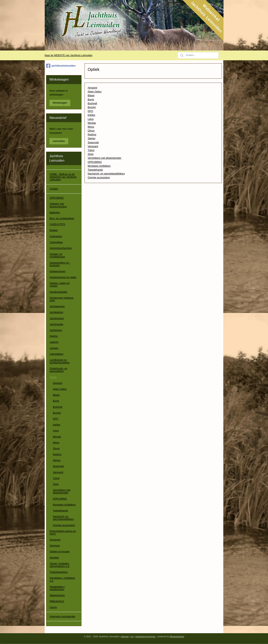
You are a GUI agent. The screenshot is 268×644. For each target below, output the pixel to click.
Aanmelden (59, 141)
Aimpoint (93, 88)
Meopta (92, 123)
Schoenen (55, 540)
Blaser (91, 95)
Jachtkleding (56, 312)
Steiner (92, 138)
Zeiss (91, 154)
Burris (91, 100)
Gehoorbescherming (61, 248)
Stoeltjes (54, 558)
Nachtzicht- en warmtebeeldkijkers (106, 174)
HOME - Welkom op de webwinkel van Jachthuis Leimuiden (63, 177)
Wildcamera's (57, 601)
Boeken (54, 230)
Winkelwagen (60, 103)
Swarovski (93, 143)
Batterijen (55, 213)
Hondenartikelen (58, 292)
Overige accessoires (99, 178)
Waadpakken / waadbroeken (57, 588)
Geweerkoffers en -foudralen (60, 264)
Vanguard (93, 146)
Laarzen (54, 342)
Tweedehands (95, 170)
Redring (92, 135)
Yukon (91, 150)
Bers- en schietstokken (62, 218)
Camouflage (56, 242)
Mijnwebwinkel (177, 636)
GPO (91, 111)
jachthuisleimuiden (61, 66)
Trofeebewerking (59, 572)
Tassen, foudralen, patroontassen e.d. (60, 565)
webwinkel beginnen (145, 636)
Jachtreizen (56, 330)
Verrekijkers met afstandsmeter (105, 158)
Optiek (53, 377)
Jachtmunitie (56, 324)
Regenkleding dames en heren (63, 533)
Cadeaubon (56, 236)
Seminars (55, 546)
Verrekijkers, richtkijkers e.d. (62, 579)
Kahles (92, 115)
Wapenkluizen (57, 595)
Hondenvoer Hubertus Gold (61, 299)
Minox (91, 127)
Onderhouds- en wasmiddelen (58, 370)
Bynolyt (92, 107)
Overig (53, 607)
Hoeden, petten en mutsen (60, 285)
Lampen (54, 348)
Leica (91, 119)
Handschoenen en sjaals (63, 277)
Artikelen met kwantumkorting (58, 205)
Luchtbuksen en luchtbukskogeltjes (60, 361)
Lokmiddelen (56, 354)
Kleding (54, 336)
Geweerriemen (58, 271)
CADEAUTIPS (57, 224)
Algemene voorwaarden (62, 617)
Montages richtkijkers (99, 166)
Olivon (91, 131)
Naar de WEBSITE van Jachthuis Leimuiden (68, 55)
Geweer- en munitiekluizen (57, 255)
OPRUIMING (95, 162)
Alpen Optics (95, 92)
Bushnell (92, 103)
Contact (54, 189)
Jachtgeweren (57, 306)
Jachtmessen (57, 318)
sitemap (125, 636)
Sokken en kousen (60, 552)
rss (132, 636)
